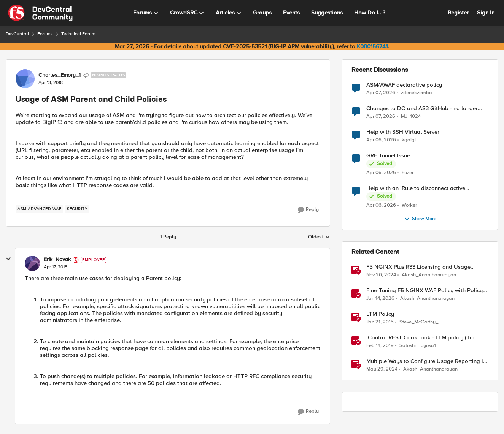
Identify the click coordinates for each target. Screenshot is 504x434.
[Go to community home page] (40, 13)
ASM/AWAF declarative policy (404, 85)
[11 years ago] (380, 322)
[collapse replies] (8, 259)
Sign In (486, 13)
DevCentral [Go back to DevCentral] (17, 34)
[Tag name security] (77, 209)
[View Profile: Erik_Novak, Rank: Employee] (32, 263)
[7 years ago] (380, 346)
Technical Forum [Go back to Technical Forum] (78, 34)
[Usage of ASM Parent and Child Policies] (56, 267)
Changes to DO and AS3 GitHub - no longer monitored (422, 108)
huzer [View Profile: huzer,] (408, 173)
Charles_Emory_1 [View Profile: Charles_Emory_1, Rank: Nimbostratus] (60, 75)
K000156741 (372, 46)
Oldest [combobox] (319, 237)
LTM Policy (380, 314)
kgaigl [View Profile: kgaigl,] (409, 140)
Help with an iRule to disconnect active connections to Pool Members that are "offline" (425, 188)
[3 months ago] (381, 93)
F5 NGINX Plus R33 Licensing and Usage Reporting (418, 267)
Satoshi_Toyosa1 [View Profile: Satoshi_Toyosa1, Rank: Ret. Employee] (418, 346)
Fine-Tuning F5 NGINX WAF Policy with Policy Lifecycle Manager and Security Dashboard (425, 291)
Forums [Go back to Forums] (45, 34)
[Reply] (308, 210)
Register (458, 13)
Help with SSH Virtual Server (403, 132)
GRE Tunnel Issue (388, 156)
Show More (420, 219)
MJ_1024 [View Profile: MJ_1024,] (411, 116)
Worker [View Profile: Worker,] (409, 205)
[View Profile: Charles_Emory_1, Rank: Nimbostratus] (25, 79)
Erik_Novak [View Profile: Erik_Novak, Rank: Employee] (57, 260)
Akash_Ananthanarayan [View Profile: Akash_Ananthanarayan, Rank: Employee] (429, 275)
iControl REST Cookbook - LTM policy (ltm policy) (420, 338)
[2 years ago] (382, 369)
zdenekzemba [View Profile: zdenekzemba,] (417, 93)
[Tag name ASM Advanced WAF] (39, 209)
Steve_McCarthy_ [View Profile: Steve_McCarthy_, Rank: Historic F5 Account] (419, 322)
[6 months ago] (380, 299)
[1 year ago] (381, 275)
